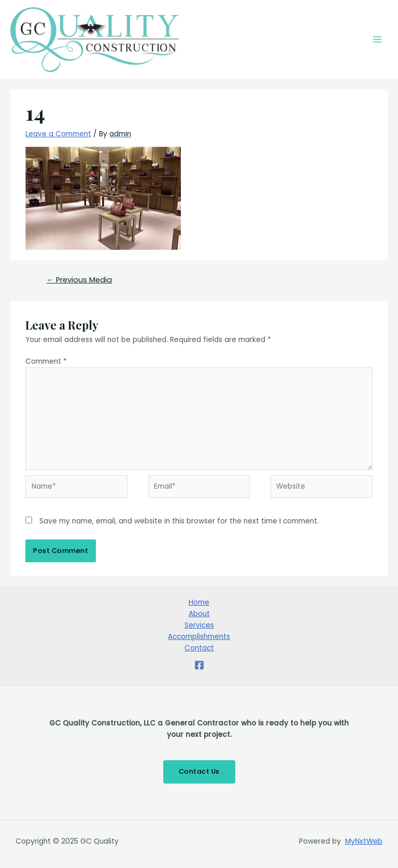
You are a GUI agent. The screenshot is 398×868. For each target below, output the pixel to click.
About (199, 614)
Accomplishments (199, 637)
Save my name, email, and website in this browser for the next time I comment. (179, 521)
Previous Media (79, 280)
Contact (199, 648)
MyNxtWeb (364, 841)
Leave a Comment (58, 134)
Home (199, 602)
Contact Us (199, 771)
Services (199, 625)
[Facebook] (199, 665)
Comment (46, 361)
